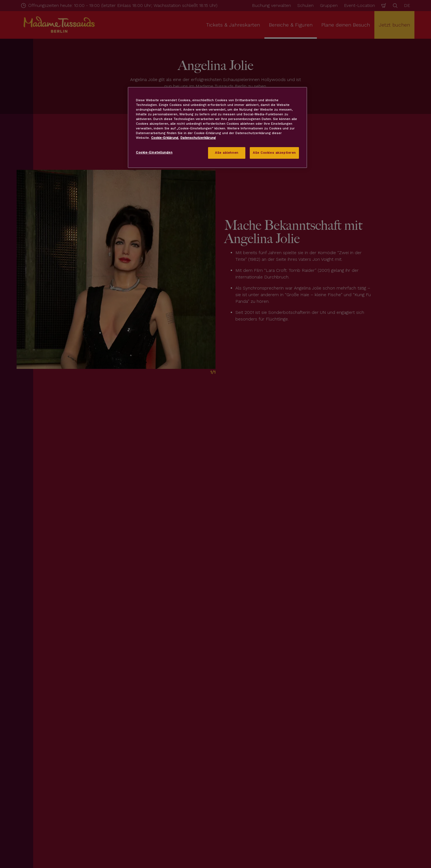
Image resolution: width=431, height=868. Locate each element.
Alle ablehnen (227, 153)
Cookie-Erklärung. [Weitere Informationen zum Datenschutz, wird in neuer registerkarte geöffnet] (165, 138)
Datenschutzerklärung (198, 138)
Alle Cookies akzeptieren (274, 153)
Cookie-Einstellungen (154, 152)
